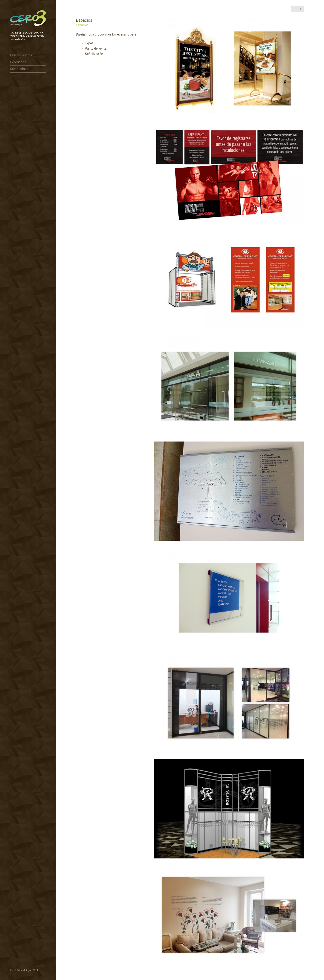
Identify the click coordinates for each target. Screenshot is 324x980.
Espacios (82, 25)
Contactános (19, 69)
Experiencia (18, 62)
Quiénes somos (21, 55)
